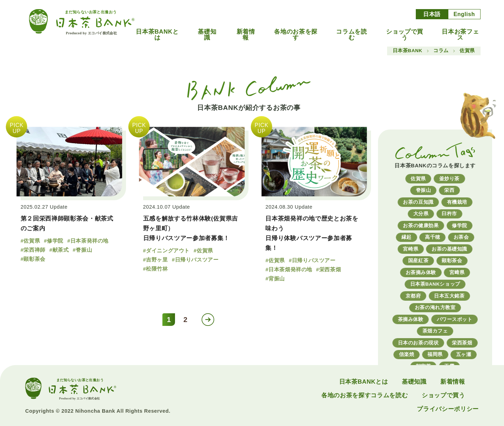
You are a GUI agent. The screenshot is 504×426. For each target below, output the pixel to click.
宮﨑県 (457, 273)
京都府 (413, 296)
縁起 (407, 237)
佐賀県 (418, 179)
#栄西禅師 (33, 250)
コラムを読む (351, 35)
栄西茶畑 (462, 343)
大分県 (421, 214)
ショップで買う (405, 35)
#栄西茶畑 (328, 270)
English (464, 14)
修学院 (460, 226)
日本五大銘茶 (449, 296)
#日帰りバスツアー (195, 260)
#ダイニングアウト (166, 251)
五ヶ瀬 (464, 354)
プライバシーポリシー (448, 409)
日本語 (432, 14)
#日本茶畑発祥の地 (289, 270)
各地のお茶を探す (296, 35)
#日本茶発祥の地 (88, 241)
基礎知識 (207, 35)
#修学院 (53, 241)
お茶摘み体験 (421, 273)
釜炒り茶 (449, 179)
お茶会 (461, 237)
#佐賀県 (30, 241)
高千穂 (433, 237)
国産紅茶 (418, 261)
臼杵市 (449, 214)
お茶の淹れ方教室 (435, 308)
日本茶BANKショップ (435, 284)
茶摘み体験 (411, 319)
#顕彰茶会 (33, 259)
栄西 (449, 190)
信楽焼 (407, 354)
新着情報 (246, 35)
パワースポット (455, 319)
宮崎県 (411, 249)
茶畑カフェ (435, 331)
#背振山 (275, 279)
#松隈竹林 (156, 269)
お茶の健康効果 (421, 226)
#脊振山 (82, 250)
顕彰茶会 (452, 261)
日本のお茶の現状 (418, 343)
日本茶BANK (408, 51)
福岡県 (435, 354)
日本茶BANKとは (157, 35)
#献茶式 (59, 250)
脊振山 (423, 190)
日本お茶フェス (460, 35)
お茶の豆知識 (418, 202)
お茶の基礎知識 (449, 249)
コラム (441, 51)
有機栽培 (457, 202)
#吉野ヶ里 (156, 260)
